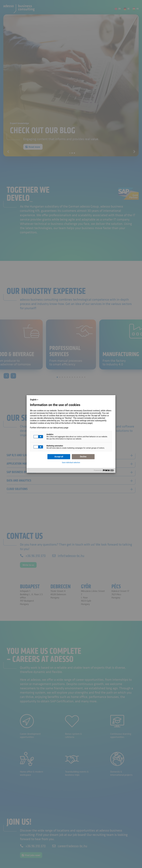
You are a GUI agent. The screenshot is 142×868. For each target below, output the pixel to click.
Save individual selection (71, 463)
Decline (83, 457)
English (34, 400)
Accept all (59, 457)
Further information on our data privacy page (49, 428)
